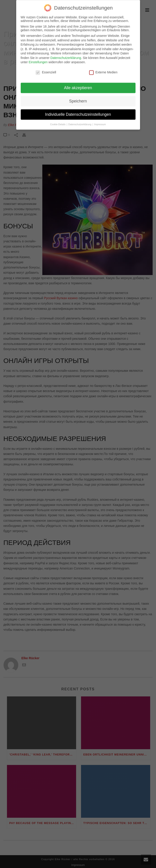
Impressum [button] (100, 121)
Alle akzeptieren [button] (78, 85)
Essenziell (46, 69)
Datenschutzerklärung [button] (80, 121)
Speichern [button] (78, 98)
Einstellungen (38, 59)
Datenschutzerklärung (66, 55)
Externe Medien (103, 69)
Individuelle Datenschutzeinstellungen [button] (78, 111)
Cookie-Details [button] (58, 121)
